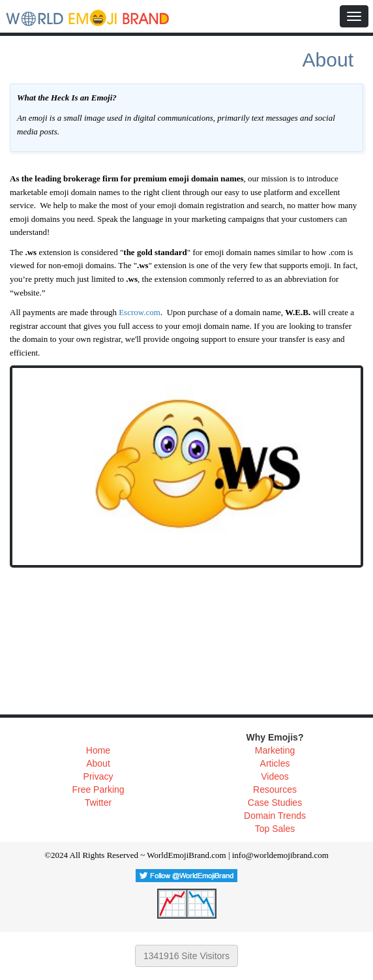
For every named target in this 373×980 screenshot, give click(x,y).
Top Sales (275, 829)
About (98, 763)
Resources (275, 789)
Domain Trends (275, 816)
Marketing (275, 750)
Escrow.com (140, 312)
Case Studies (275, 803)
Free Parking (98, 789)
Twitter (98, 803)
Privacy (98, 776)
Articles (275, 763)
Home (98, 750)
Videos (275, 776)
